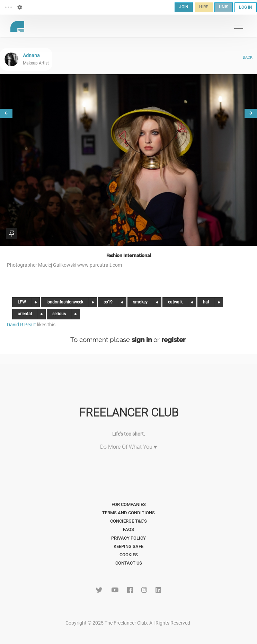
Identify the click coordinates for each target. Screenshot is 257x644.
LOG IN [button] (246, 7)
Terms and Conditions (128, 513)
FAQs (128, 529)
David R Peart (21, 325)
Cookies (129, 555)
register (173, 340)
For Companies (129, 504)
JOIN (184, 7)
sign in (142, 340)
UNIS (224, 7)
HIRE (204, 7)
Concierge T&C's (128, 521)
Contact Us (129, 563)
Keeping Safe (128, 546)
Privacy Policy (128, 538)
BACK (248, 57)
